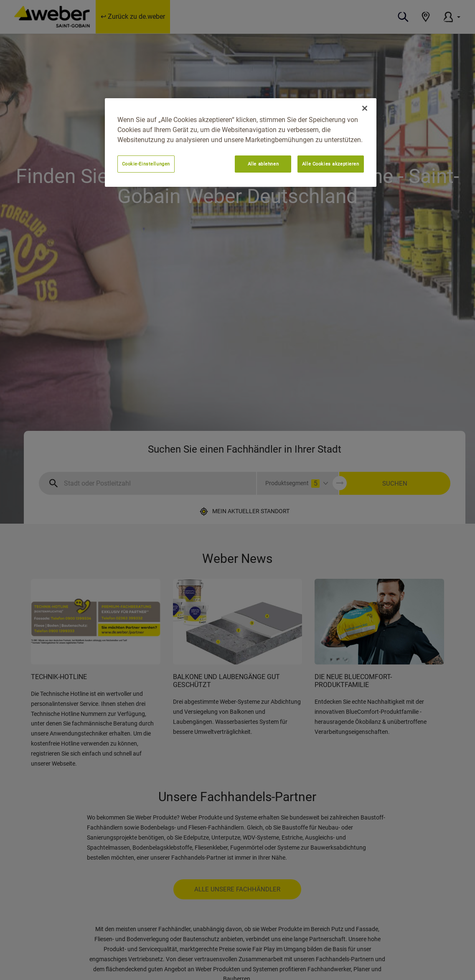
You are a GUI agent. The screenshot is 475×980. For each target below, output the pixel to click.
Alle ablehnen (263, 164)
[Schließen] (365, 108)
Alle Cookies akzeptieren (331, 164)
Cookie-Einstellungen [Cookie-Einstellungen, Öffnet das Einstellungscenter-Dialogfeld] (146, 164)
